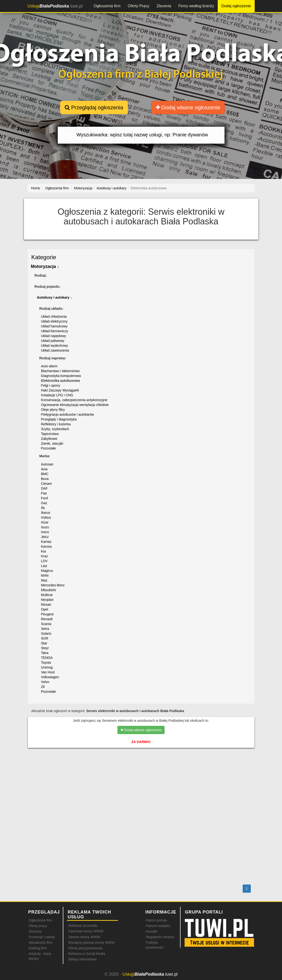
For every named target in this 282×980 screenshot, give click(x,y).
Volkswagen (50, 677)
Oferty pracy (38, 926)
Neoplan (47, 600)
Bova (45, 479)
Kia (43, 551)
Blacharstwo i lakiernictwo (60, 371)
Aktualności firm (41, 943)
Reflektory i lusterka (56, 424)
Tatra (45, 653)
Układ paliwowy (53, 341)
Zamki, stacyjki (52, 443)
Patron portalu (156, 920)
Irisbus (46, 517)
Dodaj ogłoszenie (236, 6)
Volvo (45, 682)
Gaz (44, 503)
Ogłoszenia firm (107, 6)
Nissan (46, 604)
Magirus (47, 571)
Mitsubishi (49, 590)
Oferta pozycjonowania (85, 948)
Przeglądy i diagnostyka (59, 419)
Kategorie (44, 257)
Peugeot (47, 614)
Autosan (47, 464)
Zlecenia (164, 6)
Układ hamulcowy (54, 326)
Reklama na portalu (83, 926)
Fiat (44, 493)
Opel (45, 609)
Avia (44, 469)
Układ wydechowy (55, 346)
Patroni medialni (158, 926)
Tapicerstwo (50, 434)
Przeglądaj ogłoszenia (94, 107)
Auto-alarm (49, 366)
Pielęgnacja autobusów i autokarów (68, 414)
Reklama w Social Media (87, 954)
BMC (45, 474)
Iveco (45, 532)
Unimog (47, 667)
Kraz (45, 556)
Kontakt (151, 931)
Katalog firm (38, 948)
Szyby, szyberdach (55, 429)
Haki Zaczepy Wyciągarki (60, 390)
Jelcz (45, 537)
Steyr (45, 648)
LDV (44, 561)
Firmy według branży (196, 6)
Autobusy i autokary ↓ (54, 297)
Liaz (44, 566)
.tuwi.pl (55, 6)
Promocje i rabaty (42, 937)
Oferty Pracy (139, 6)
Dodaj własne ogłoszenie (188, 107)
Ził (43, 687)
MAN (45, 575)
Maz (44, 580)
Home (36, 188)
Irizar (45, 522)
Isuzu (45, 527)
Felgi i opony (51, 385)
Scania (46, 624)
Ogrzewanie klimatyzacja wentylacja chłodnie (75, 405)
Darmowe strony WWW (86, 931)
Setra (45, 629)
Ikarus (46, 513)
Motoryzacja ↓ (45, 266)
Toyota (46, 663)
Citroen (47, 484)
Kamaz (46, 542)
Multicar (47, 595)
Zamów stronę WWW (84, 937)
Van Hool (48, 672)
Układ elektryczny (54, 321)
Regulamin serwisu (160, 937)
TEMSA (47, 658)
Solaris (46, 634)
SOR (45, 638)
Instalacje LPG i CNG (57, 395)
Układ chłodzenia (54, 317)
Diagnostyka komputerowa (61, 376)
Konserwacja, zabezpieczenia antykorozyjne (74, 400)
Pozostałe (48, 448)
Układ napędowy (54, 336)
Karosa (46, 546)
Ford (45, 498)
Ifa (43, 508)
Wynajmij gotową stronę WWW (91, 943)
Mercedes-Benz (53, 585)
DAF (44, 488)
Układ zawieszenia (55, 350)
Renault (47, 619)
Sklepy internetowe (82, 959)
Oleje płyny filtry (53, 410)
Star (44, 643)
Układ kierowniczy (55, 331)
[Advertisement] (141, 773)
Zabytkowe (49, 439)
